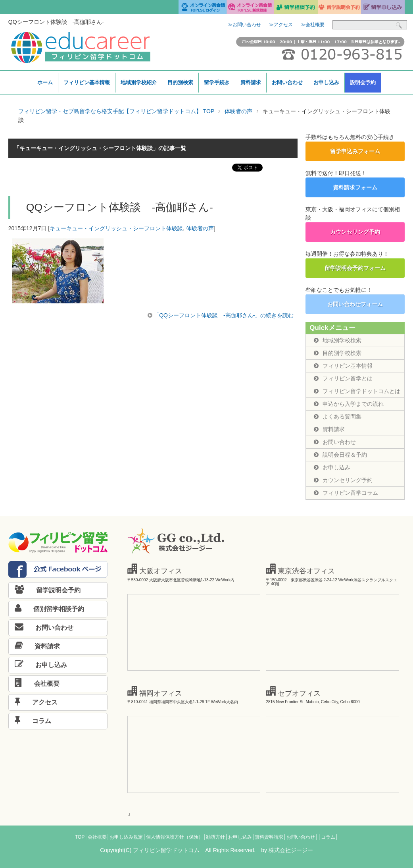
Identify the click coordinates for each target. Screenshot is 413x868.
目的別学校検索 (338, 353)
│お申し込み (238, 837)
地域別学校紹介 (139, 82)
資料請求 (251, 82)
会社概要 (34, 684)
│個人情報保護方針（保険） (173, 837)
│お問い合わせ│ (301, 837)
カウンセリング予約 (355, 232)
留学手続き (217, 82)
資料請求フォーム (355, 187)
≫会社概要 (313, 25)
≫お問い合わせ (244, 25)
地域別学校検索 (338, 340)
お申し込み (326, 82)
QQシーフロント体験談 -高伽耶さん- (120, 207)
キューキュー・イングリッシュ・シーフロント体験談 (116, 228)
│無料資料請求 (268, 837)
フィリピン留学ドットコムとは (357, 391)
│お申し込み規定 (125, 837)
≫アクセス (281, 25)
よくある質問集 (338, 417)
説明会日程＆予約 (340, 455)
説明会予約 (363, 82)
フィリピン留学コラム (346, 493)
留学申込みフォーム (355, 151)
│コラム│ (328, 837)
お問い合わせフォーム (355, 304)
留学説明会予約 (45, 590)
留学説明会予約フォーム (355, 268)
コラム (30, 721)
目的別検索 (180, 82)
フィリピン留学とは (343, 378)
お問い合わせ (287, 82)
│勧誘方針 (214, 837)
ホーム (45, 82)
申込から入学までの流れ (349, 404)
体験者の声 (200, 228)
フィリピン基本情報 (87, 82)
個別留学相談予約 (46, 609)
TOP (80, 837)
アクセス (33, 702)
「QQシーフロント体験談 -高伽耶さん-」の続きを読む (224, 315)
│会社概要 (96, 837)
